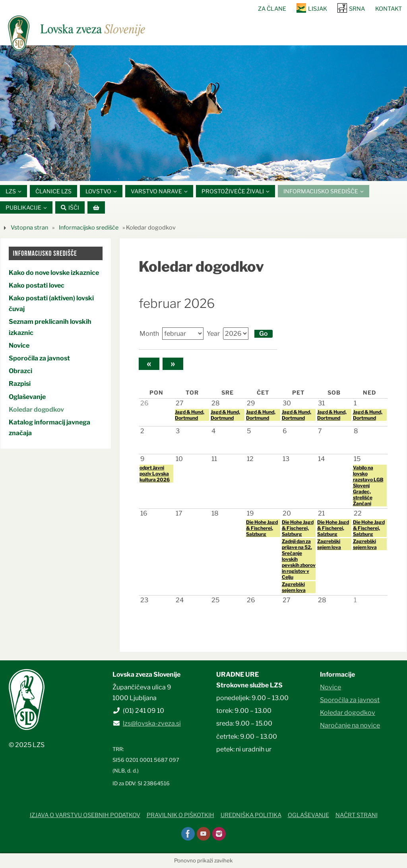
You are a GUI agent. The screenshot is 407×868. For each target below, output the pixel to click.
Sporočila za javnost (39, 358)
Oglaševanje (27, 397)
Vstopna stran (29, 228)
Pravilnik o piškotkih (180, 815)
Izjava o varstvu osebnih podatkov (85, 815)
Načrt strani (357, 815)
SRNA (357, 9)
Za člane (272, 9)
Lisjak (318, 9)
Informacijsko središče (89, 228)
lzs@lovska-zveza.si (152, 724)
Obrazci (20, 371)
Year (213, 334)
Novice (19, 345)
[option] (203, 113)
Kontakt (389, 9)
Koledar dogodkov (36, 410)
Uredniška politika (251, 815)
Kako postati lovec (37, 285)
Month (149, 334)
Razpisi (20, 384)
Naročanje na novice (350, 726)
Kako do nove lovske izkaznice (54, 273)
